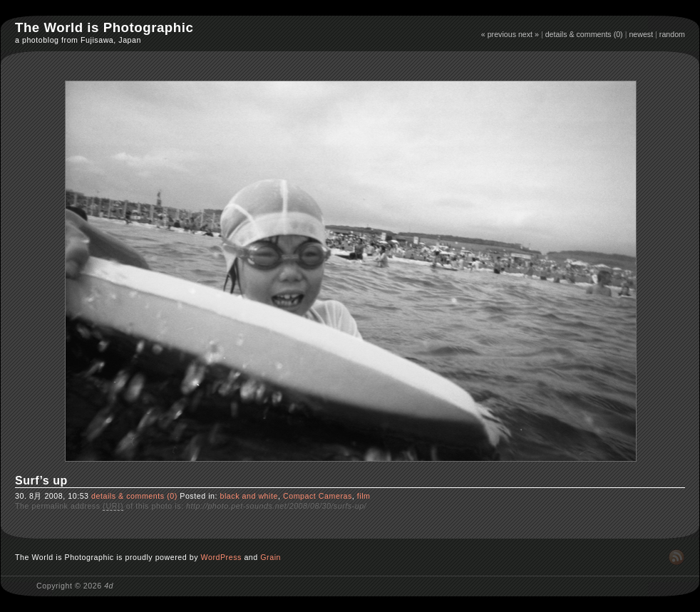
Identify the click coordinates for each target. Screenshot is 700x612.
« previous (499, 34)
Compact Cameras (318, 496)
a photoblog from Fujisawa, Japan (78, 40)
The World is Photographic (104, 27)
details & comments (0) (584, 34)
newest (641, 34)
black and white (248, 496)
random (672, 34)
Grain (271, 557)
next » (529, 34)
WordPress (221, 557)
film (364, 496)
